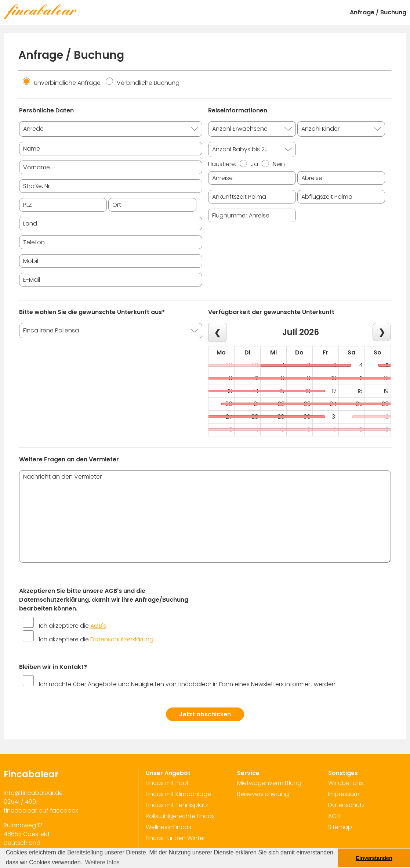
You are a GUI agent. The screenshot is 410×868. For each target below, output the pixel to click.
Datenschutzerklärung (122, 639)
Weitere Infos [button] (102, 862)
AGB (334, 816)
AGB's (98, 626)
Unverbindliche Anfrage (62, 83)
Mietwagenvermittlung (269, 783)
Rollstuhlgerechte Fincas (180, 816)
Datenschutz (346, 805)
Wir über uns (346, 783)
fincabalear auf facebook (41, 811)
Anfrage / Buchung (378, 12)
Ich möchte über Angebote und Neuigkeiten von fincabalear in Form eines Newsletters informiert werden (187, 684)
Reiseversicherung (263, 794)
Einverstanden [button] (374, 858)
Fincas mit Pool (167, 783)
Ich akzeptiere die (72, 626)
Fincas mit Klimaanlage (178, 794)
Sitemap (340, 827)
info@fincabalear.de (33, 793)
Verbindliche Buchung (143, 83)
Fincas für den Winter (175, 838)
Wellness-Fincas (168, 827)
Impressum (344, 794)
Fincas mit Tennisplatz (177, 805)
